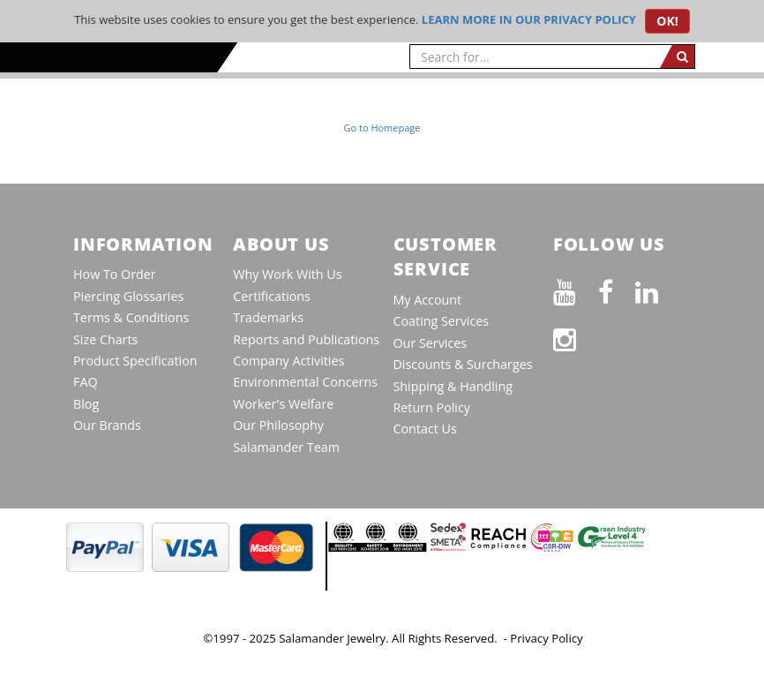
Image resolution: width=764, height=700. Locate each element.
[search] (677, 56)
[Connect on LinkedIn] (658, 289)
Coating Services (442, 321)
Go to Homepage (382, 128)
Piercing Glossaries (128, 296)
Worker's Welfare (283, 404)
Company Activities (288, 361)
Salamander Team (286, 447)
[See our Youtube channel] (576, 289)
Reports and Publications (306, 339)
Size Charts (105, 339)
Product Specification (135, 361)
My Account (428, 300)
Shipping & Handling (453, 386)
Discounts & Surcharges (463, 364)
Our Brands (107, 425)
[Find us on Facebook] (617, 289)
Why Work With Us (287, 274)
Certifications (272, 296)
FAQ (86, 382)
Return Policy (432, 407)
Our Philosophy (278, 425)
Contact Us (425, 429)
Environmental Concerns (305, 382)
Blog (86, 404)
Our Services (431, 343)
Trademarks (268, 317)
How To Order (115, 274)
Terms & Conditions (131, 317)
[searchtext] (535, 56)
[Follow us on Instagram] (576, 337)
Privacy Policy (546, 638)
